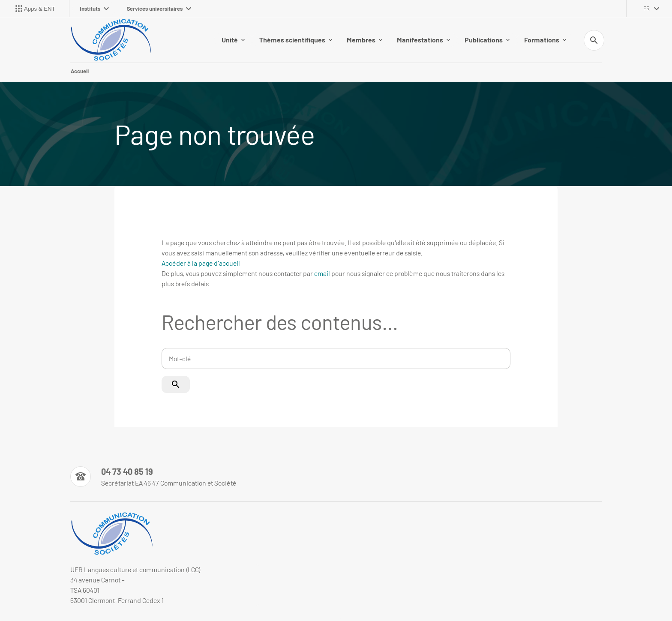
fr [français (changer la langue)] (646, 9)
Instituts (94, 9)
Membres (364, 40)
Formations (545, 40)
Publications (487, 40)
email (322, 273)
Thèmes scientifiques (296, 40)
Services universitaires (159, 9)
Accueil (80, 71)
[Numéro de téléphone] (153, 477)
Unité (233, 40)
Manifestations (423, 40)
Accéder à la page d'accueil (201, 263)
